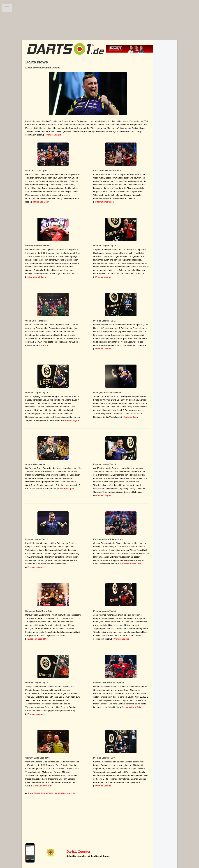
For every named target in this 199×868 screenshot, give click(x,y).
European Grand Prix (130, 564)
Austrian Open (131, 417)
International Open (105, 202)
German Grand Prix (131, 707)
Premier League (53, 135)
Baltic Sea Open (41, 202)
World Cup (44, 345)
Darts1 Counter (79, 852)
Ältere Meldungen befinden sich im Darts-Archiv (51, 793)
